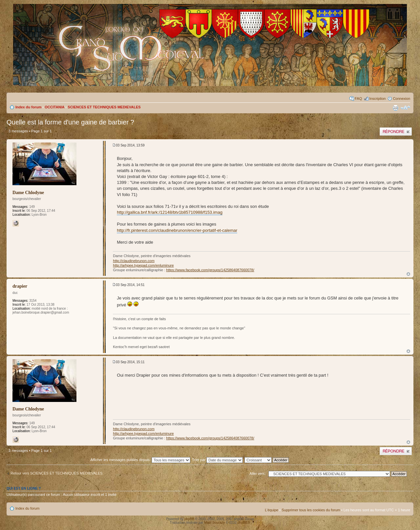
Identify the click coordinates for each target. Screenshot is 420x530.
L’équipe (272, 510)
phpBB (189, 519)
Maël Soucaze (214, 523)
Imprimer (395, 108)
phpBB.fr (244, 523)
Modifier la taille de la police (405, 108)
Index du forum (28, 107)
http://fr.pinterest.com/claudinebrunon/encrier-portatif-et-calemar (177, 230)
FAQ (358, 99)
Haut (408, 274)
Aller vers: (258, 474)
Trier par (217, 460)
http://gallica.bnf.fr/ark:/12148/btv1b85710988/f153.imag (170, 212)
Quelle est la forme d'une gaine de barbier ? (70, 122)
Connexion (401, 99)
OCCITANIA (54, 107)
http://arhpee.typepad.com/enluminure (143, 265)
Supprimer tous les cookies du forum (311, 510)
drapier (20, 286)
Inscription (377, 99)
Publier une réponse (396, 132)
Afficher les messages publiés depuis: (140, 460)
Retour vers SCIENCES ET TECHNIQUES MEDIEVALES (57, 473)
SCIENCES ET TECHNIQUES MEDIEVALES (104, 107)
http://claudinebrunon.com (134, 261)
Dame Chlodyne (28, 193)
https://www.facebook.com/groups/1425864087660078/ (210, 270)
